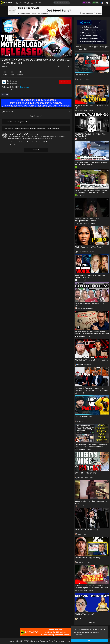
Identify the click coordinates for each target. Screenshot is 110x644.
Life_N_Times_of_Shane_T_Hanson (20, 134)
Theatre (91, 47)
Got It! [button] (90, 641)
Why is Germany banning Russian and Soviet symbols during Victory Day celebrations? (91, 191)
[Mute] (63, 55)
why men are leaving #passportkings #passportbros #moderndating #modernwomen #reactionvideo (88, 221)
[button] (102, 3)
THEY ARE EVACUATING (83, 416)
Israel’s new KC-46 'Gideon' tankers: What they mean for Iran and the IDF (92, 163)
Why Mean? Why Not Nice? (84, 614)
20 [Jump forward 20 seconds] (60, 55)
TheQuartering (12, 81)
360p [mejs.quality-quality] (67, 55)
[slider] (28, 55)
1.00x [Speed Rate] (53, 55)
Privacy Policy (53, 641)
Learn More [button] (79, 635)
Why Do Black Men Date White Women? (89, 247)
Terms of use (44, 641)
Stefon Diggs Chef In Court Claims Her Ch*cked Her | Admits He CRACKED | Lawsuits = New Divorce (91, 588)
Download (22, 73)
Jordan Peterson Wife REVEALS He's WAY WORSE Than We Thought (90, 276)
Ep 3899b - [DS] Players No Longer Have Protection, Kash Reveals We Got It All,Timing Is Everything (91, 390)
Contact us (69, 641)
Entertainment (25, 87)
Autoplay (101, 47)
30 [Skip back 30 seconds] (57, 55)
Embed (13, 73)
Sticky (81, 49)
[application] (36, 37)
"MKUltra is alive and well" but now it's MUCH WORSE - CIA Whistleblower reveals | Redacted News (92, 334)
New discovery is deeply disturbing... (88, 558)
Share (5, 73)
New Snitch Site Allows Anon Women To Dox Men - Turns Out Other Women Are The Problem (91, 447)
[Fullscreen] (70, 55)
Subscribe (65, 82)
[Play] (3, 55)
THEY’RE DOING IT (81, 75)
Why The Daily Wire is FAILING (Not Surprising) (92, 360)
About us (62, 641)
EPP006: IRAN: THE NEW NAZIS (86, 473)
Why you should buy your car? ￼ (87, 530)
